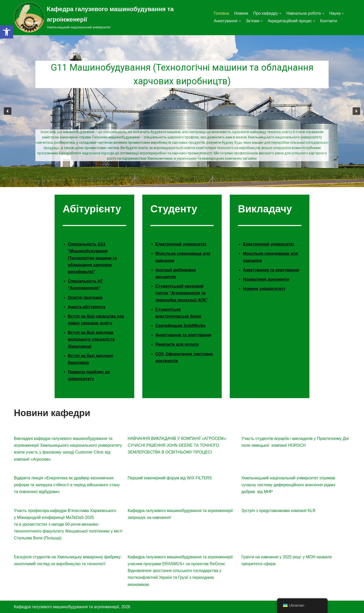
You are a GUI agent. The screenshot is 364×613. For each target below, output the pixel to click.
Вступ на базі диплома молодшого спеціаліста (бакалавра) (91, 339)
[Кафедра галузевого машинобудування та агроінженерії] (110, 17)
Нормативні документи (266, 279)
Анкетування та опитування (183, 335)
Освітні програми (85, 298)
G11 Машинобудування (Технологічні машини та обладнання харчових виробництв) (182, 75)
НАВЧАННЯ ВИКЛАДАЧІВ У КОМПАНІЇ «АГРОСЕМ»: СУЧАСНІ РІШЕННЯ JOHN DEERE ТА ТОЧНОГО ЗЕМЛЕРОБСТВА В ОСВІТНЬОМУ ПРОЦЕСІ (177, 445)
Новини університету (264, 289)
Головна (221, 13)
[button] (7, 32)
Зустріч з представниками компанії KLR (278, 511)
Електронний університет (181, 244)
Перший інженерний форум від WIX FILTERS (170, 478)
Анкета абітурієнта (87, 307)
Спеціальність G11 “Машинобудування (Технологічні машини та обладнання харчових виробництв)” (92, 258)
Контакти (329, 21)
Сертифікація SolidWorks (181, 326)
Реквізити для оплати (177, 344)
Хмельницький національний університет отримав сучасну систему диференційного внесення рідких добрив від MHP (288, 485)
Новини (241, 13)
